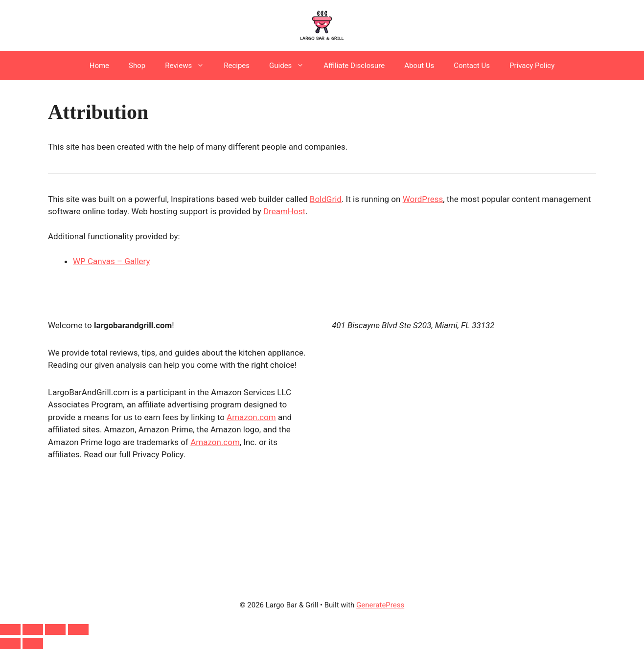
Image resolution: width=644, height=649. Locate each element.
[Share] (55, 629)
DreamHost (284, 211)
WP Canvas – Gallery (112, 261)
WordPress (423, 199)
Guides (291, 66)
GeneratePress (380, 605)
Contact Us (472, 66)
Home (99, 66)
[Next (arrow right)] (33, 644)
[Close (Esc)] (78, 629)
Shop (137, 66)
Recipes (237, 66)
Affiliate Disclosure (354, 66)
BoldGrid (326, 199)
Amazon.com (251, 417)
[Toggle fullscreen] (33, 629)
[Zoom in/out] (10, 629)
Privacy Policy (532, 66)
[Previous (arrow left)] (10, 644)
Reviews (189, 66)
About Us (419, 66)
